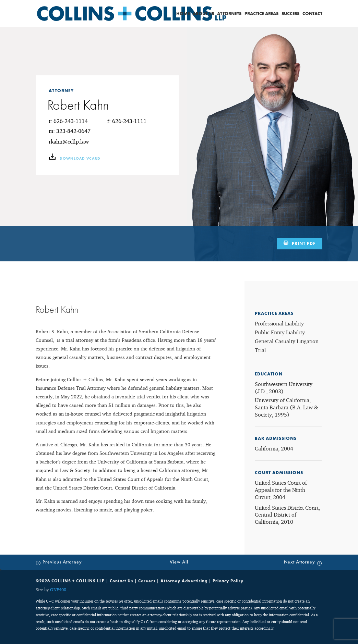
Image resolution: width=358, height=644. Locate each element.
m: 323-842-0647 (70, 131)
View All (179, 562)
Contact (312, 14)
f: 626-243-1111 (127, 121)
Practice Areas (261, 14)
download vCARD (75, 159)
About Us (203, 14)
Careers (147, 581)
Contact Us (121, 581)
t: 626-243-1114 (68, 121)
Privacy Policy (228, 581)
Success (290, 14)
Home (183, 14)
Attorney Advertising (184, 581)
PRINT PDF (304, 244)
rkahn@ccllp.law (69, 141)
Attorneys (229, 14)
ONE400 (58, 590)
